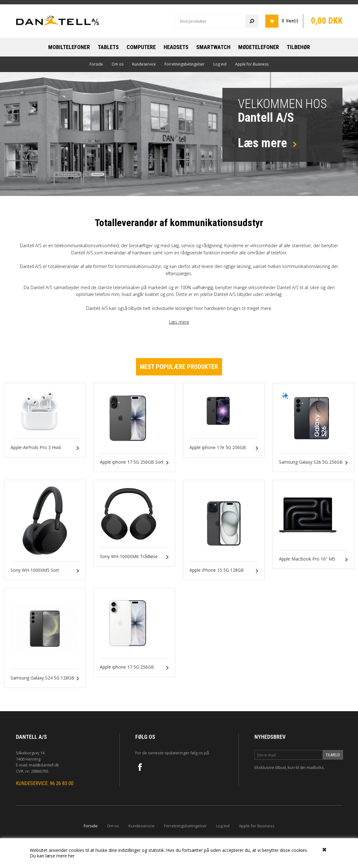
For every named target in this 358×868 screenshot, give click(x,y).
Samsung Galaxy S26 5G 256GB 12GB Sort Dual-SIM (311, 465)
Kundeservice (144, 64)
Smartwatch (213, 47)
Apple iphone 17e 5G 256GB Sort (218, 450)
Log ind (220, 64)
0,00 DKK (327, 21)
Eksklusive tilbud (270, 767)
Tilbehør (298, 47)
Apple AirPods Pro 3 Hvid (36, 448)
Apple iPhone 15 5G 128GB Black (217, 573)
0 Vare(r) (290, 21)
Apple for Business (252, 64)
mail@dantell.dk (44, 765)
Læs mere (179, 322)
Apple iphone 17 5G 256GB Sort (132, 462)
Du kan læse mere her (52, 856)
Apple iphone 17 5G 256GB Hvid (127, 670)
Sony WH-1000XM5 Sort (35, 570)
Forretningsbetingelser (185, 64)
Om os (118, 64)
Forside (96, 64)
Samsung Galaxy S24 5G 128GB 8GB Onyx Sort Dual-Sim (42, 681)
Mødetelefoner (259, 47)
